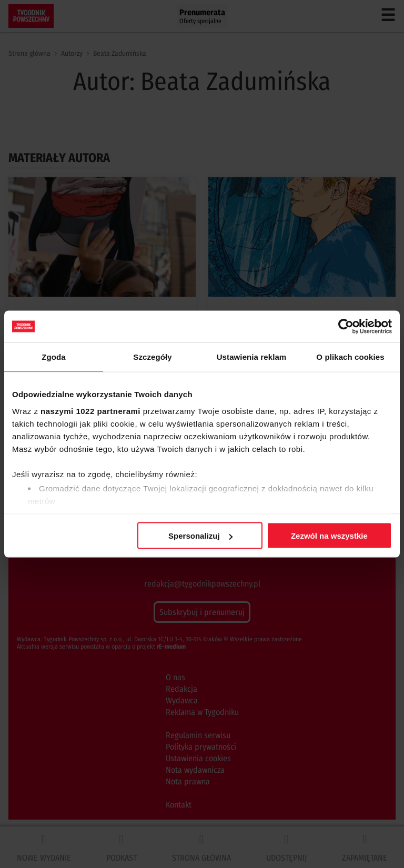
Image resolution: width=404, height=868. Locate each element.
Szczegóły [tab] (152, 357)
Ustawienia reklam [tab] (252, 357)
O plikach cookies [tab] (350, 357)
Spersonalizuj (200, 536)
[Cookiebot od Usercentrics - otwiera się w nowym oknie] (346, 327)
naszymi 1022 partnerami (90, 411)
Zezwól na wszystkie (329, 536)
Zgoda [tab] (54, 357)
